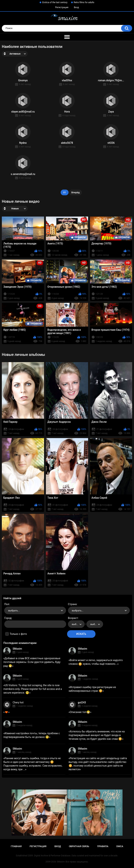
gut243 (82, 702)
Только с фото (18, 634)
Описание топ (80, 712)
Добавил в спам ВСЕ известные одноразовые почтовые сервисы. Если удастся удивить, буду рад (32, 662)
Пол (7, 604)
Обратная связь (79, 846)
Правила (103, 846)
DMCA (120, 846)
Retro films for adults (84, 2)
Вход (76, 7)
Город (8, 618)
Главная (16, 846)
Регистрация (62, 7)
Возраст (73, 618)
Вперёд (75, 192)
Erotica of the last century (55, 2)
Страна (72, 604)
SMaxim (17, 649)
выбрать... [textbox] (14, 611)
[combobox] (35, 610)
